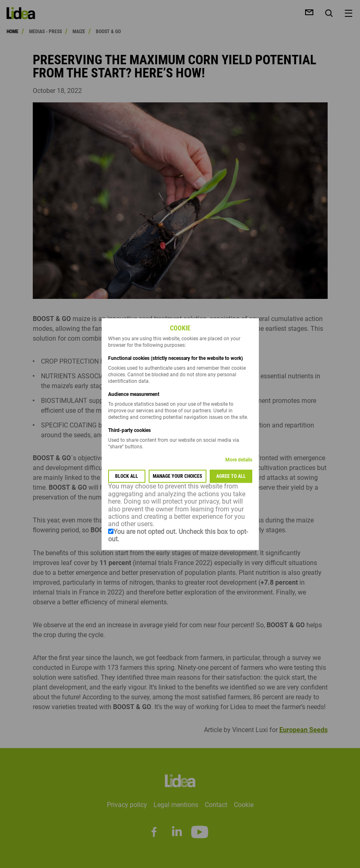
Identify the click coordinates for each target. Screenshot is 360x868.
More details (239, 460)
